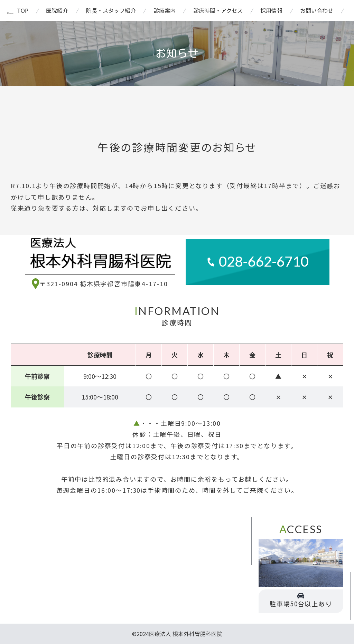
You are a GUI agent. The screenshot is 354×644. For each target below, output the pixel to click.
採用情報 (271, 10)
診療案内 (165, 10)
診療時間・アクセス (218, 10)
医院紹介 (57, 10)
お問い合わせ (317, 10)
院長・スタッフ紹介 (111, 10)
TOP (23, 10)
